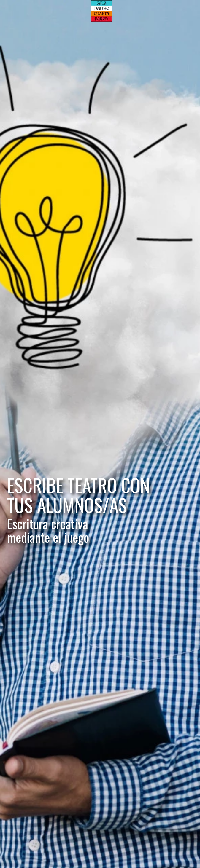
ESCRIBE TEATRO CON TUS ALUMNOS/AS (78, 495)
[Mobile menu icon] (12, 11)
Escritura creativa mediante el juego (48, 531)
